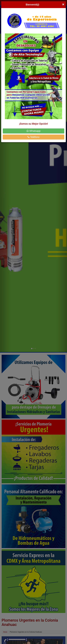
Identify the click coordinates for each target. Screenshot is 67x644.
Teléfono (33, 137)
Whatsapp (34, 131)
